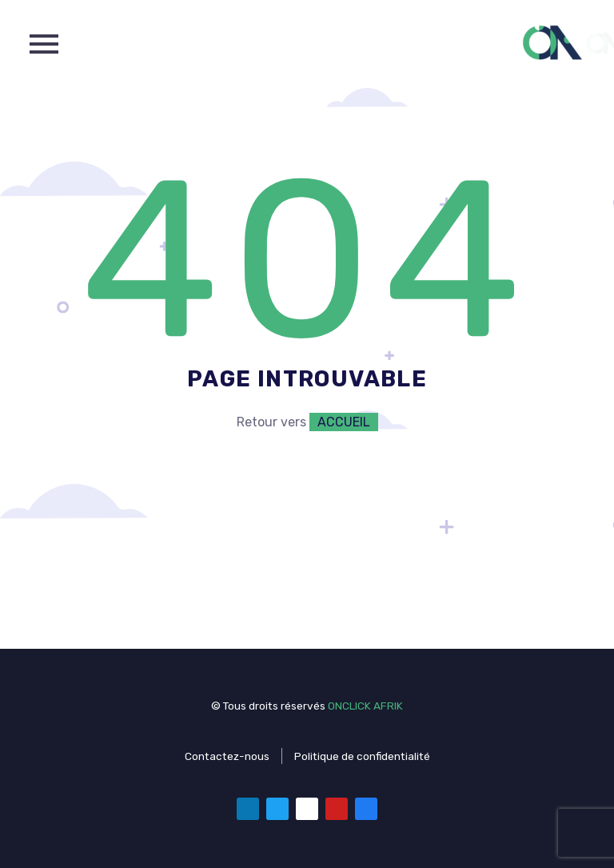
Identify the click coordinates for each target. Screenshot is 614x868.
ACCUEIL (344, 422)
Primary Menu (44, 44)
